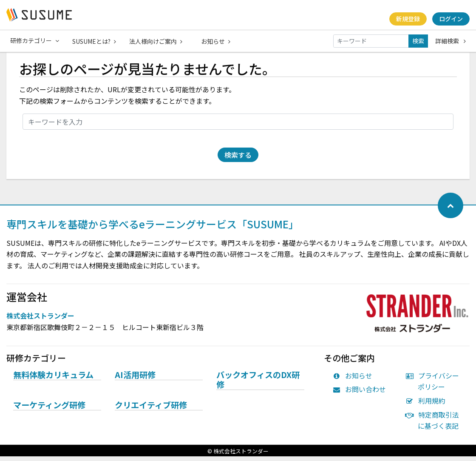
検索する (238, 159)
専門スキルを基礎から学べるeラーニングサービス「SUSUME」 (153, 229)
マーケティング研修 (49, 410)
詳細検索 (450, 41)
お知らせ (217, 41)
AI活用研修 (135, 380)
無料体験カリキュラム (53, 380)
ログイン (451, 19)
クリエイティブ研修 (151, 410)
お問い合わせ (361, 394)
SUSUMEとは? (95, 41)
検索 (418, 41)
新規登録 (408, 19)
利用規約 (427, 405)
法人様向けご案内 (157, 41)
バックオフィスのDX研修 (258, 385)
